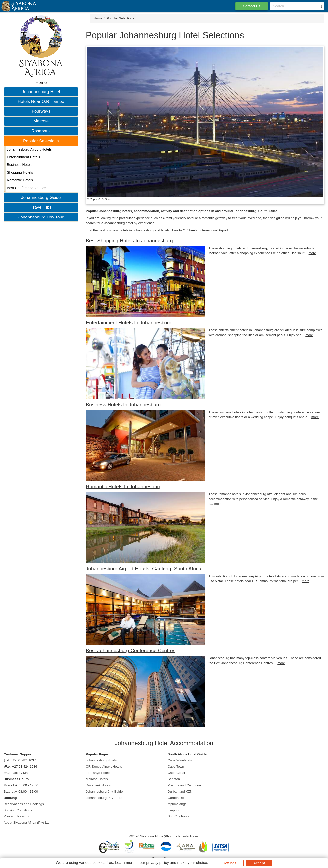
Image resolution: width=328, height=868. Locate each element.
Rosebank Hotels (98, 785)
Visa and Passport (17, 816)
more (312, 253)
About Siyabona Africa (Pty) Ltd (27, 823)
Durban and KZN (180, 791)
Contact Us (252, 6)
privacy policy (157, 862)
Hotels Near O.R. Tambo (41, 101)
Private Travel (189, 836)
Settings (230, 863)
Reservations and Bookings (24, 804)
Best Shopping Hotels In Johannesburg (130, 241)
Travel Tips (41, 207)
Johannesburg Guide (41, 197)
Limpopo (174, 810)
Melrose (41, 121)
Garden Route (178, 798)
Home (41, 82)
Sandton (174, 779)
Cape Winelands (180, 760)
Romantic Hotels (20, 180)
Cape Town (176, 767)
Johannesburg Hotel (41, 92)
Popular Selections (41, 141)
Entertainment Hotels (24, 157)
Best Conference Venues (27, 188)
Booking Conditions (18, 810)
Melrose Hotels (97, 779)
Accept (259, 863)
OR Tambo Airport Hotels (104, 767)
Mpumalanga (177, 804)
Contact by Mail (18, 773)
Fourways (41, 111)
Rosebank (41, 131)
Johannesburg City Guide (104, 791)
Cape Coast (176, 773)
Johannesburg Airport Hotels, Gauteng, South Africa (144, 569)
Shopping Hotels (20, 172)
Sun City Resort (179, 816)
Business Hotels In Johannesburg (123, 405)
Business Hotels (20, 165)
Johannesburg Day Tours (104, 798)
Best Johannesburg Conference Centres (131, 651)
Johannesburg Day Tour (41, 217)
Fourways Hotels (98, 773)
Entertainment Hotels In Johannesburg (129, 323)
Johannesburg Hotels (101, 760)
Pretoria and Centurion (184, 785)
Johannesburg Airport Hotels (29, 149)
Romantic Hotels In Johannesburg (124, 487)
